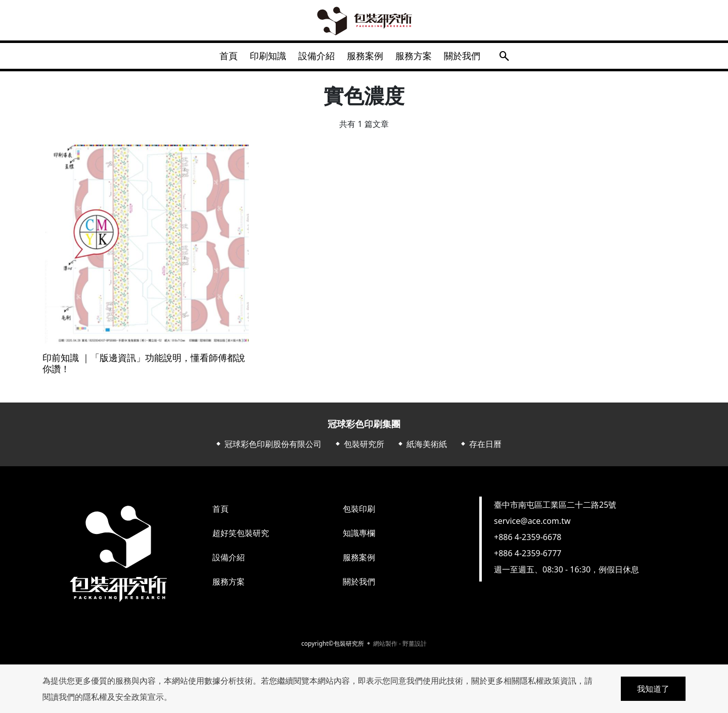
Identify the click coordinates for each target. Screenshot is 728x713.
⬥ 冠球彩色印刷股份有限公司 (268, 448)
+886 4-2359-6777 (528, 557)
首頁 (218, 58)
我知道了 (653, 689)
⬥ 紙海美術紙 (422, 448)
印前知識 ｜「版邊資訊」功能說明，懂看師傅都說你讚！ (144, 367)
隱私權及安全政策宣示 (123, 697)
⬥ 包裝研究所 (359, 448)
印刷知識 (262, 58)
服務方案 (420, 58)
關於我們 (472, 58)
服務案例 (367, 58)
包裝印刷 (359, 513)
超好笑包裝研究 (241, 537)
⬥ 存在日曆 (480, 448)
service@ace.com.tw (532, 525)
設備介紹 (314, 58)
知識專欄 (359, 537)
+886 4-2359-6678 (528, 541)
